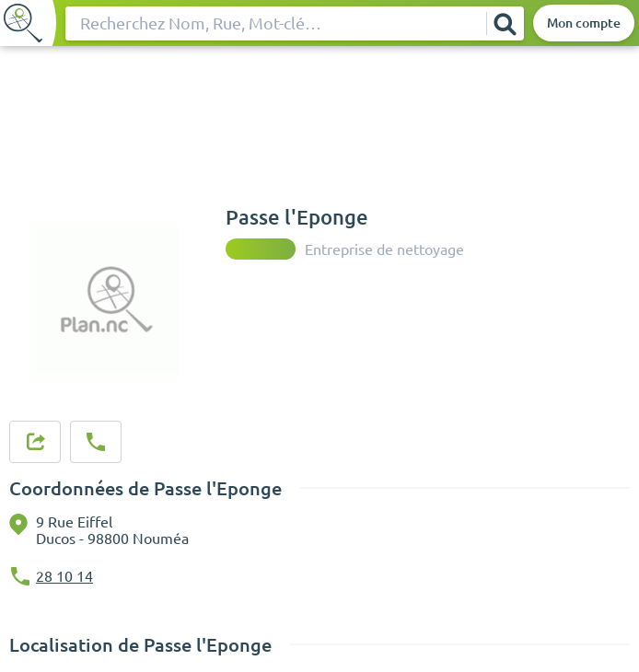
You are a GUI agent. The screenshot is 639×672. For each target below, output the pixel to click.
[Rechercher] (505, 23)
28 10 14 (64, 576)
